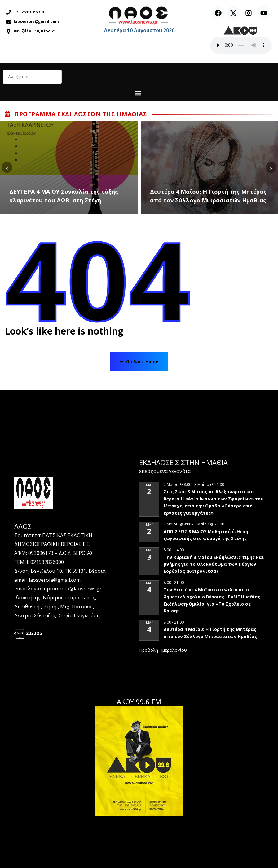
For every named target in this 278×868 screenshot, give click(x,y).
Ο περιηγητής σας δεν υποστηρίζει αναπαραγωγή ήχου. (241, 45)
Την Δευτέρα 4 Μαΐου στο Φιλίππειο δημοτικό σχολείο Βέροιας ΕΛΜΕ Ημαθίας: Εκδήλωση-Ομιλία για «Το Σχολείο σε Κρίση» (213, 600)
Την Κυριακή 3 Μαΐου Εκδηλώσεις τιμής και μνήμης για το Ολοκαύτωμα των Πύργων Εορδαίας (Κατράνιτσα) (214, 564)
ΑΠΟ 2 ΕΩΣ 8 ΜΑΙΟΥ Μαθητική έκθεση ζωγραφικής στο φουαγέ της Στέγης (206, 535)
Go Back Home (139, 362)
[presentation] (7, 168)
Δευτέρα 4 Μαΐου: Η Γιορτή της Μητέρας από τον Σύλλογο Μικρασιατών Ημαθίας (208, 196)
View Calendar (163, 650)
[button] (138, 93)
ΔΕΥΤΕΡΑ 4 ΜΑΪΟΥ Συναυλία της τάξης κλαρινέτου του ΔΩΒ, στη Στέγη (64, 196)
